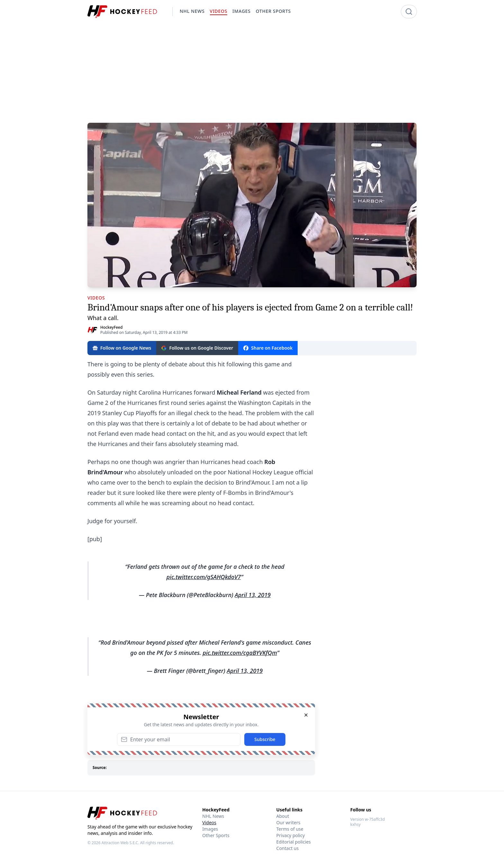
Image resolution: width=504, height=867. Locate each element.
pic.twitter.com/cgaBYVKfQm (240, 653)
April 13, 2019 (253, 595)
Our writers (288, 822)
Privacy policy (291, 835)
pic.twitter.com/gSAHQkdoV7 (204, 577)
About (283, 816)
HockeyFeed (111, 327)
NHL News (213, 816)
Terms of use (290, 829)
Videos (209, 822)
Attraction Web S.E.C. (120, 843)
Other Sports (216, 835)
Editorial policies (294, 842)
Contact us (288, 848)
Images (210, 829)
